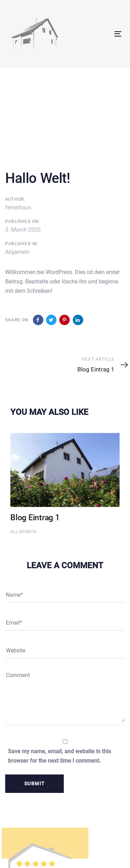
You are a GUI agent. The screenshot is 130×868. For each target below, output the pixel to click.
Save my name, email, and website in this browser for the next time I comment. (59, 756)
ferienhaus (18, 207)
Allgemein (17, 252)
